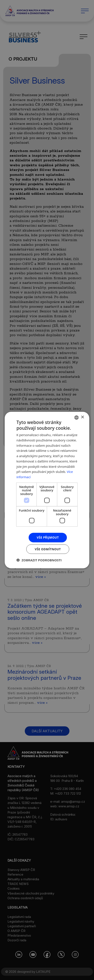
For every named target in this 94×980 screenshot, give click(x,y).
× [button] (82, 417)
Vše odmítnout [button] (48, 549)
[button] (39, 560)
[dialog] (47, 490)
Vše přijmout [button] (48, 537)
